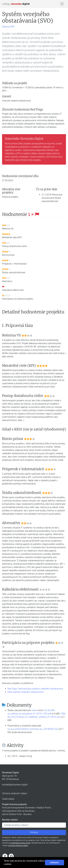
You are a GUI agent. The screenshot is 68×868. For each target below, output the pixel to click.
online (34, 710)
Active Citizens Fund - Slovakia (17, 814)
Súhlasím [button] (55, 863)
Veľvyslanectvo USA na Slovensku (18, 811)
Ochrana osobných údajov (15, 793)
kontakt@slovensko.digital (15, 785)
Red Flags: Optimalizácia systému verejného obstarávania (35, 689)
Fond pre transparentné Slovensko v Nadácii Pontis (27, 808)
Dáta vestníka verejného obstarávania (26, 692)
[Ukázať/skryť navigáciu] (62, 4)
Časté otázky (8, 799)
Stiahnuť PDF (8, 27)
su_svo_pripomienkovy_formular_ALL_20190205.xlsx (33, 729)
